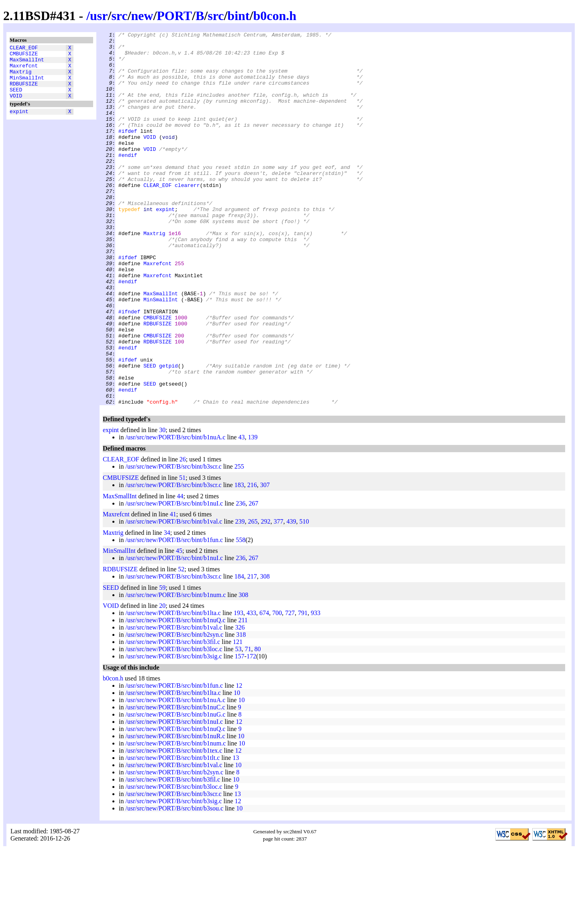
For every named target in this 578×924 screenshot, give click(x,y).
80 (258, 724)
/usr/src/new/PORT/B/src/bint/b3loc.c (174, 724)
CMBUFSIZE (24, 56)
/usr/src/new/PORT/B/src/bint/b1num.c (175, 669)
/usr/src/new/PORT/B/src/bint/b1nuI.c (174, 578)
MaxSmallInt (27, 63)
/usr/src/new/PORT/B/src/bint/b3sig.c (173, 731)
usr (99, 16)
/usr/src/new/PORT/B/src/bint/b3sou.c (174, 883)
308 (265, 651)
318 (241, 709)
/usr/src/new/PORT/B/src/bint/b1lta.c (173, 687)
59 (162, 662)
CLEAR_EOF (24, 49)
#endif (128, 180)
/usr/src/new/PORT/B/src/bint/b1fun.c (174, 614)
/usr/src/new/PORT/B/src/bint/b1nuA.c (175, 512)
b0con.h (275, 16)
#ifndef (129, 368)
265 (253, 596)
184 (239, 651)
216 (252, 559)
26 (183, 534)
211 (243, 695)
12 (239, 760)
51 (182, 552)
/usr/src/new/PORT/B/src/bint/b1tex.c (174, 825)
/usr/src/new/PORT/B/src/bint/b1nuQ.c (175, 695)
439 (291, 596)
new (142, 16)
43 (242, 512)
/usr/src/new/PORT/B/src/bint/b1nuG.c (175, 789)
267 (253, 578)
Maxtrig (21, 77)
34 (167, 607)
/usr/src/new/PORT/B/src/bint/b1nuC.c (175, 782)
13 (236, 832)
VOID (16, 106)
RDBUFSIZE (24, 92)
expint (19, 123)
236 (240, 578)
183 (239, 559)
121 (238, 716)
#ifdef (128, 151)
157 (240, 731)
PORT (175, 16)
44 (180, 571)
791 (303, 687)
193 (238, 687)
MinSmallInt (27, 85)
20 (162, 680)
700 (277, 687)
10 (237, 767)
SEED (16, 99)
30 (162, 505)
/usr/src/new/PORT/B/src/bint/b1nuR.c (175, 811)
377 (279, 596)
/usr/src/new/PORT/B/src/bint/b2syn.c (174, 709)
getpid (168, 433)
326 (240, 702)
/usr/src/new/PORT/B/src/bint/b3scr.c (173, 541)
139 (253, 512)
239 (240, 596)
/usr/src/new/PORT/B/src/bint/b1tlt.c (172, 832)
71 (248, 724)
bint (239, 16)
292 (266, 596)
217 (252, 651)
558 (240, 614)
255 (239, 541)
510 (304, 596)
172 (251, 731)
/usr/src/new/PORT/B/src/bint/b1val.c (174, 596)
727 (290, 687)
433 (251, 687)
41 (173, 589)
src (119, 16)
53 (238, 724)
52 (181, 644)
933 (315, 687)
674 (264, 687)
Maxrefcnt (24, 70)
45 (179, 625)
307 (265, 559)
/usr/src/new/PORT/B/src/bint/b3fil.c (173, 716)
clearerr (187, 216)
